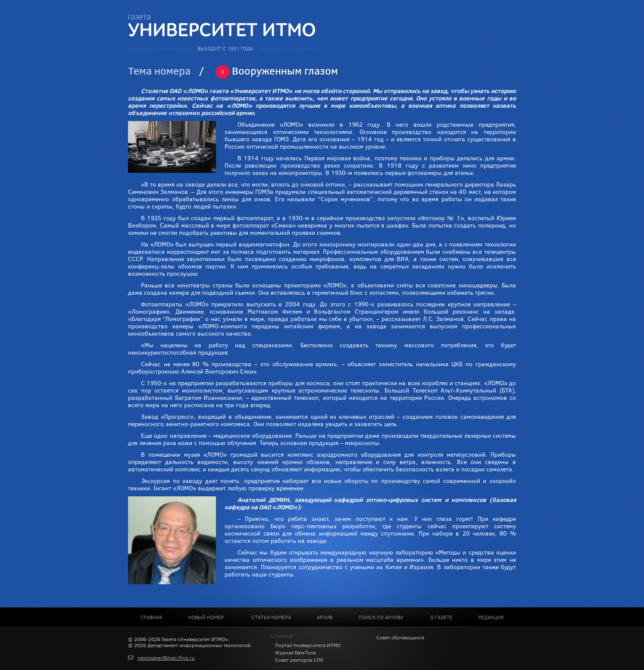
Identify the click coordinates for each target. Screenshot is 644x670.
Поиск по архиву (381, 617)
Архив (325, 617)
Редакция (491, 617)
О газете (441, 617)
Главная (151, 617)
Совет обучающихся (400, 638)
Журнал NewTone (295, 653)
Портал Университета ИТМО (308, 645)
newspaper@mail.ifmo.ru (166, 658)
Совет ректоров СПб (299, 660)
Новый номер (206, 617)
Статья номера (271, 617)
